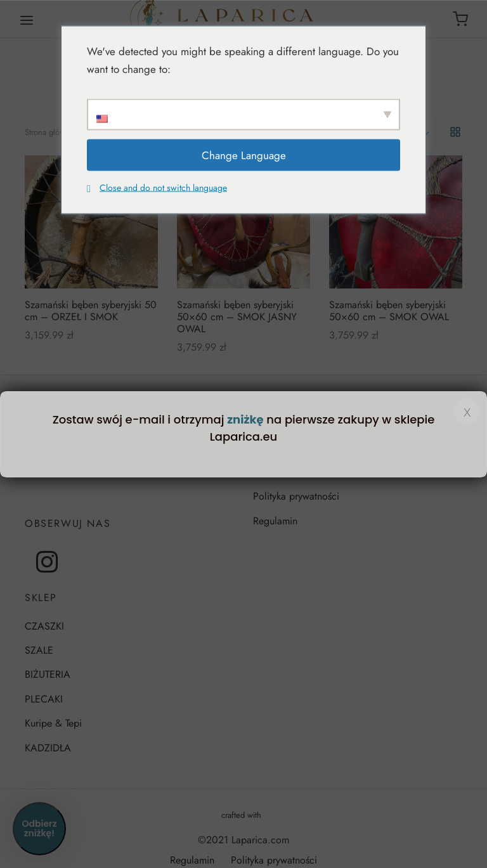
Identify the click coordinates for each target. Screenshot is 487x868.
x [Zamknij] (467, 411)
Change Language (244, 155)
